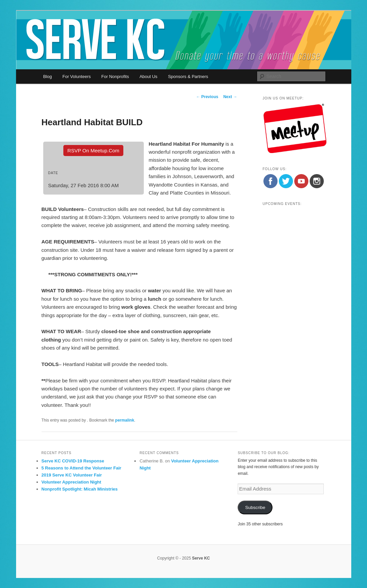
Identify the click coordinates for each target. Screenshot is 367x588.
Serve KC (201, 558)
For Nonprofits (115, 77)
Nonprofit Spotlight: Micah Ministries (80, 489)
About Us (148, 77)
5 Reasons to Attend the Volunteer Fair (81, 468)
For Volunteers (77, 77)
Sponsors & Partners (188, 77)
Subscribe (255, 507)
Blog (48, 77)
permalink (125, 420)
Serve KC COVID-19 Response (73, 461)
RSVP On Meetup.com (93, 151)
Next (230, 97)
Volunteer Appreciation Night (71, 482)
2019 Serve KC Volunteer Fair (72, 475)
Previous (207, 97)
